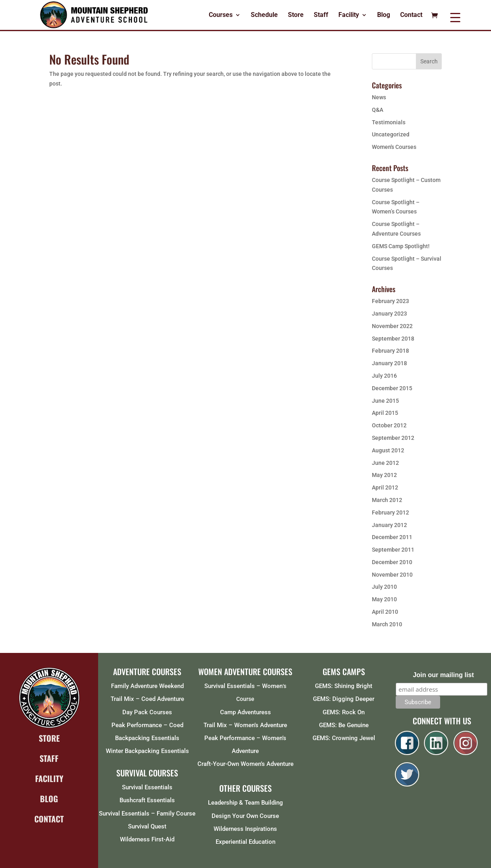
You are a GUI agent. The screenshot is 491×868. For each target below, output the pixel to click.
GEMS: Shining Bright (344, 686)
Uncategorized (391, 134)
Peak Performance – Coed (147, 725)
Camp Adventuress (245, 712)
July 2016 (384, 376)
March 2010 (387, 624)
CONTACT (49, 819)
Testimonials (389, 122)
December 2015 (392, 388)
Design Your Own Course (245, 816)
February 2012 (390, 512)
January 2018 (389, 363)
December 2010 (392, 562)
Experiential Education (245, 842)
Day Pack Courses (147, 712)
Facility (349, 15)
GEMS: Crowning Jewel (344, 738)
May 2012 (384, 475)
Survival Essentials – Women (243, 686)
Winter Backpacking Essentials (147, 751)
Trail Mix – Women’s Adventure (245, 725)
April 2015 (385, 413)
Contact (411, 15)
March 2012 (387, 500)
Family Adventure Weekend (147, 686)
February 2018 (390, 351)
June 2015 (385, 401)
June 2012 (385, 463)
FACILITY (49, 778)
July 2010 (384, 587)
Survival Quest (147, 826)
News (379, 97)
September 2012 (393, 438)
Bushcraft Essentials (147, 800)
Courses (221, 15)
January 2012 (389, 525)
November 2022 (392, 326)
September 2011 (393, 550)
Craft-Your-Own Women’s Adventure (245, 764)
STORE (49, 738)
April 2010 (385, 612)
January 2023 (389, 314)
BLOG (49, 799)
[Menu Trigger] (455, 17)
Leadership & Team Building (245, 803)
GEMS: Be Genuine (344, 725)
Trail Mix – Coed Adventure (147, 699)
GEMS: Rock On (344, 712)
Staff (321, 15)
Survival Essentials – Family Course (147, 814)
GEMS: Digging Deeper (344, 699)
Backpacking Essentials (147, 738)
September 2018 (393, 339)
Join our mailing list (443, 675)
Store (296, 15)
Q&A (378, 110)
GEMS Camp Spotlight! (401, 246)
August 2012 (388, 450)
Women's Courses (394, 147)
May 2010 (384, 599)
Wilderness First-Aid (147, 839)
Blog (384, 15)
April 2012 (385, 487)
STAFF (49, 758)
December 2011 (392, 537)
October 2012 (389, 425)
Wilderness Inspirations (245, 829)
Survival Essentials (147, 787)
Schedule (264, 15)
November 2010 (392, 575)
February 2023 (390, 301)
